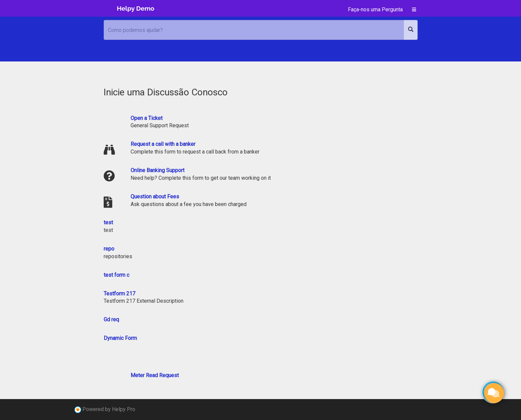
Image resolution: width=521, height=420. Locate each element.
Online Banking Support (157, 170)
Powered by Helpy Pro (109, 409)
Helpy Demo (136, 8)
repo (109, 249)
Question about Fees (155, 197)
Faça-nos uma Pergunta (375, 9)
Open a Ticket (147, 118)
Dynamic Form (120, 338)
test (108, 222)
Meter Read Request (155, 375)
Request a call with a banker (163, 144)
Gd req (111, 319)
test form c (116, 275)
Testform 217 (119, 294)
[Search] (411, 30)
